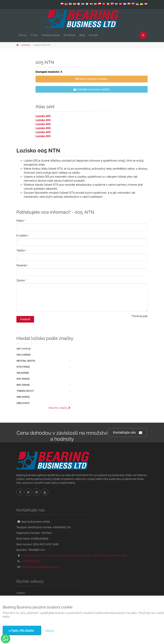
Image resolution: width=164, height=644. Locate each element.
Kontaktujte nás (128, 433)
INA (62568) (23, 373)
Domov (23, 35)
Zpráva (20, 280)
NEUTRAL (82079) (26, 361)
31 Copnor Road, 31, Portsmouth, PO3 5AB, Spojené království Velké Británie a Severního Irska (74, 556)
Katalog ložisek (51, 35)
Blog (82, 35)
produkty (26, 45)
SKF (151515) (24, 349)
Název (20, 221)
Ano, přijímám (22, 631)
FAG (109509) (24, 355)
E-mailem (22, 236)
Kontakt (93, 35)
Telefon (21, 251)
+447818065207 (31, 561)
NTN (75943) (23, 367)
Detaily (50, 631)
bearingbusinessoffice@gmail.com (41, 567)
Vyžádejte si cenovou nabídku (92, 89)
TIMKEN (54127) (25, 391)
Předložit (25, 319)
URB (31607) (23, 403)
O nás (34, 35)
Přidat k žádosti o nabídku (92, 79)
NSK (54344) (23, 385)
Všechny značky (59, 408)
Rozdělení (70, 35)
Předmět (22, 265)
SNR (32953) (23, 397)
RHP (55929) (23, 379)
